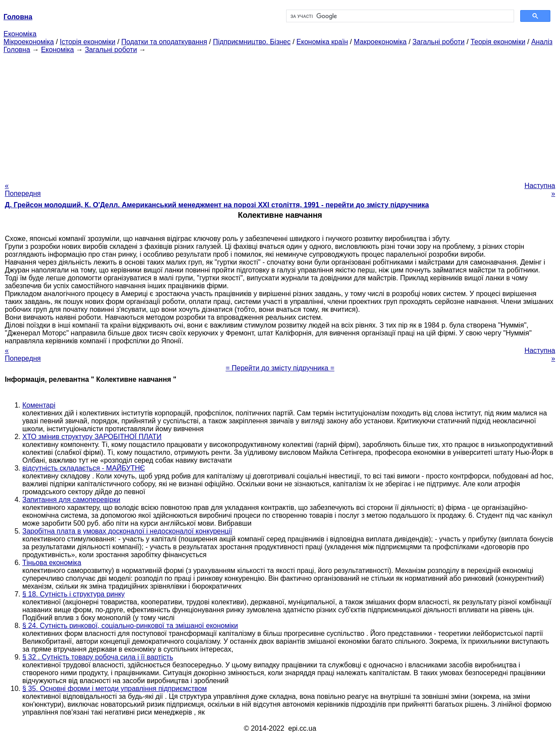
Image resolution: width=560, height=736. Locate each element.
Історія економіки (88, 42)
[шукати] (399, 16)
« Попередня (23, 190)
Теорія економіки (498, 42)
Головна (17, 50)
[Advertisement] (280, 115)
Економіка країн (322, 42)
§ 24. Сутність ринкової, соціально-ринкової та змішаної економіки (130, 626)
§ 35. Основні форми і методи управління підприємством (115, 689)
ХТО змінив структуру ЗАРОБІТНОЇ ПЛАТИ (92, 437)
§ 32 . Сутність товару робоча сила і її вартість (98, 657)
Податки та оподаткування (164, 42)
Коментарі (39, 405)
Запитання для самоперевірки (71, 500)
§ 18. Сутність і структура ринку (73, 594)
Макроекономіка (380, 42)
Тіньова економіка (52, 563)
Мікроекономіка (29, 42)
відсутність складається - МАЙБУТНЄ (84, 468)
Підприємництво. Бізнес (252, 42)
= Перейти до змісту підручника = (280, 368)
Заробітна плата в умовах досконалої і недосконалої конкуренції (127, 531)
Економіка (20, 34)
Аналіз (542, 42)
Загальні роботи (439, 42)
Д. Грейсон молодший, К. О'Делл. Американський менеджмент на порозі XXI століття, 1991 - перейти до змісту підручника (217, 205)
